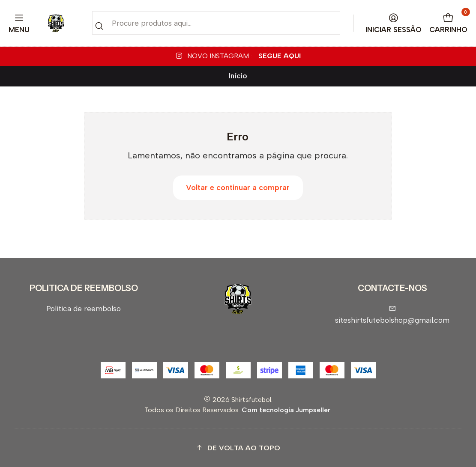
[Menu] (19, 23)
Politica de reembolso (84, 308)
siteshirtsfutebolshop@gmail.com (392, 315)
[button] (238, 448)
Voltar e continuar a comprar (238, 187)
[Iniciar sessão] (394, 23)
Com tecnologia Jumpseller (286, 410)
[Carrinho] (449, 23)
